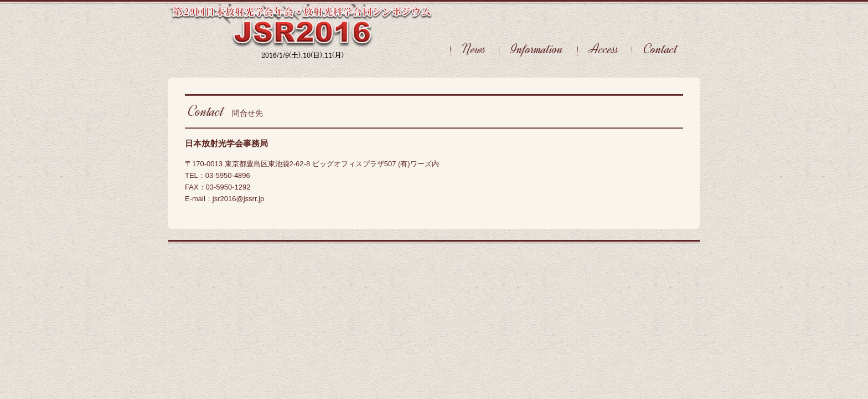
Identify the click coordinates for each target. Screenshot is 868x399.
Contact (660, 49)
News (474, 49)
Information (538, 49)
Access (604, 49)
